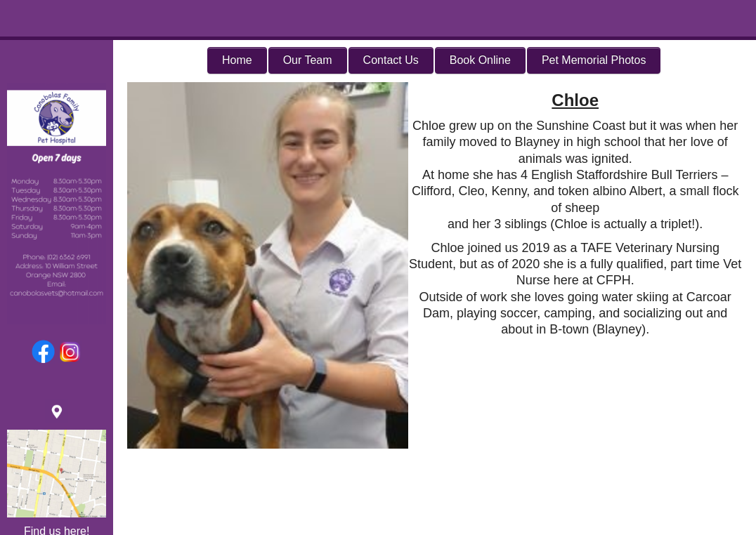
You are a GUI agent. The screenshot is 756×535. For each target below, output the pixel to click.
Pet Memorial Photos (594, 60)
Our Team (308, 60)
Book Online (480, 60)
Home (237, 60)
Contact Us (391, 60)
